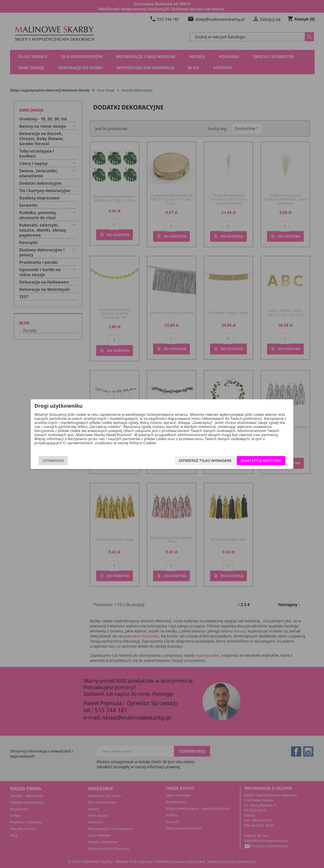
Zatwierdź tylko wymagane (197, 460)
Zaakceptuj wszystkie (253, 460)
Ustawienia (61, 460)
